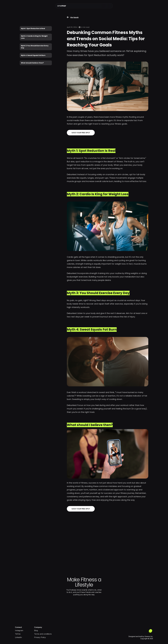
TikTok (18, 634)
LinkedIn (18, 637)
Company (38, 627)
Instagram (19, 630)
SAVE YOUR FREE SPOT (81, 133)
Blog (36, 630)
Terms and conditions (43, 634)
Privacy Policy (40, 637)
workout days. (134, 300)
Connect (18, 627)
